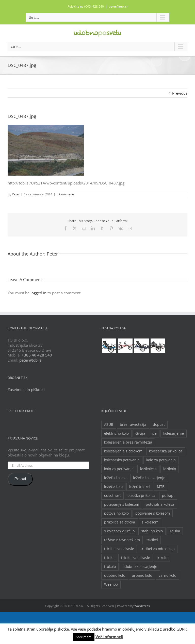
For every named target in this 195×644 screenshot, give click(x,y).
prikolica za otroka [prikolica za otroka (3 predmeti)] (120, 522)
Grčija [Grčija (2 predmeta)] (140, 433)
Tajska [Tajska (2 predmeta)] (175, 531)
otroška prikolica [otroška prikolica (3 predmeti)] (141, 496)
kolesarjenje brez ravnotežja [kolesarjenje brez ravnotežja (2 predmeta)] (128, 442)
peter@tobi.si (118, 6)
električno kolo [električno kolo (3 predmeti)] (116, 433)
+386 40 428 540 (37, 355)
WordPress (142, 606)
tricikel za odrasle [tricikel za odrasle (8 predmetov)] (119, 549)
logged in (38, 293)
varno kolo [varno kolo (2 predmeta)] (167, 575)
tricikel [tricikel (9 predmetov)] (152, 540)
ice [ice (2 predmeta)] (154, 433)
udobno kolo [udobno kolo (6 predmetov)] (115, 575)
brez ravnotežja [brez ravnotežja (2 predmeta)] (133, 425)
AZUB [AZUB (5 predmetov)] (109, 425)
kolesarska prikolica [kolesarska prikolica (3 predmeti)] (166, 451)
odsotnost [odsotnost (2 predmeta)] (112, 496)
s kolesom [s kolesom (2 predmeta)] (150, 522)
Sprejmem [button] (84, 637)
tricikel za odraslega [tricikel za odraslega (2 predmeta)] (158, 549)
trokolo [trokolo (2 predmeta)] (110, 567)
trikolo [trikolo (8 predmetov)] (162, 558)
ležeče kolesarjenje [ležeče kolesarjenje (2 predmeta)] (149, 478)
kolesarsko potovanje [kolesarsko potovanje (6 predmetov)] (122, 460)
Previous (180, 93)
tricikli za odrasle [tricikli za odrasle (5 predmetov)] (136, 558)
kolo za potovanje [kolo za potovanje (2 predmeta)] (119, 469)
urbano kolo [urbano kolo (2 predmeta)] (142, 575)
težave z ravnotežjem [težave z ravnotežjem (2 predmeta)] (122, 540)
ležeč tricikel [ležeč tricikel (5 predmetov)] (140, 487)
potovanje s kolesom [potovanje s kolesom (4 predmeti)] (153, 513)
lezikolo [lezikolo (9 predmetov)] (170, 469)
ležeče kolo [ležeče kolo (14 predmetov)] (113, 487)
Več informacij (109, 637)
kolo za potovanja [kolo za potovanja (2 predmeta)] (161, 460)
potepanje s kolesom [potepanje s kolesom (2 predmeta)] (122, 504)
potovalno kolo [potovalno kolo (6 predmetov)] (116, 513)
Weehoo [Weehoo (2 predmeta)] (111, 584)
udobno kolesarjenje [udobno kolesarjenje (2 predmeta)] (140, 567)
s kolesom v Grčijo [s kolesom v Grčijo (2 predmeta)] (119, 531)
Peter (16, 194)
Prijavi (20, 479)
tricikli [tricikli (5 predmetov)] (109, 558)
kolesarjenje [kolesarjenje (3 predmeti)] (174, 433)
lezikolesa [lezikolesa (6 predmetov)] (148, 469)
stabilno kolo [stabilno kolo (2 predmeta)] (152, 531)
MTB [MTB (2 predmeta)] (161, 487)
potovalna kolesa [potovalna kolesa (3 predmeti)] (160, 504)
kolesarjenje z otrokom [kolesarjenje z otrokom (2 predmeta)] (123, 451)
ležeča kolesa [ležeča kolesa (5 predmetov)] (115, 478)
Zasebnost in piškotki (26, 389)
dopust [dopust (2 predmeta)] (159, 425)
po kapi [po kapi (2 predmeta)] (168, 496)
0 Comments (66, 194)
